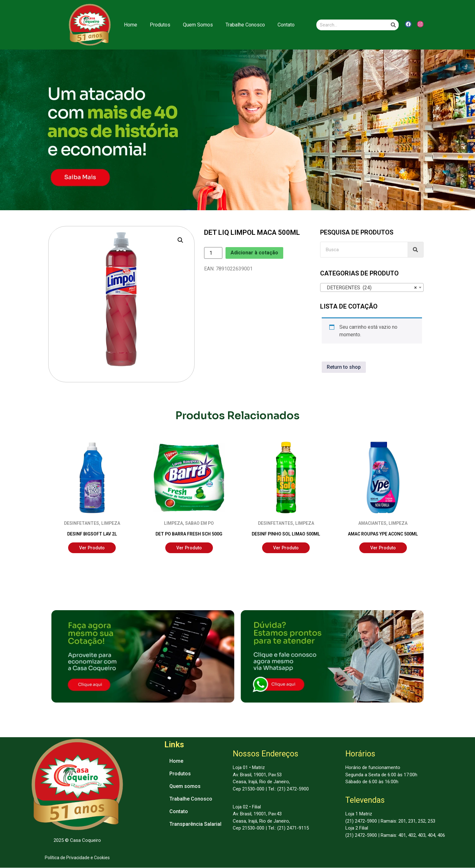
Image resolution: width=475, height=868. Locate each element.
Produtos (160, 25)
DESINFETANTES (82, 523)
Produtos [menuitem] (180, 774)
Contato (286, 25)
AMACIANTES (372, 523)
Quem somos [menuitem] (185, 787)
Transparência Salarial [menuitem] (195, 824)
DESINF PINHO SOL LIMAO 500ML (286, 534)
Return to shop (344, 367)
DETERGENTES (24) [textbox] (370, 288)
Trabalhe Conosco (245, 25)
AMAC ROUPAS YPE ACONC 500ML (383, 534)
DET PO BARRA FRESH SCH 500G (189, 534)
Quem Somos (198, 25)
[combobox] (372, 287)
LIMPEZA (111, 523)
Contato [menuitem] (179, 812)
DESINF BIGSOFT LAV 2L (92, 534)
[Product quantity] (213, 253)
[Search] (393, 25)
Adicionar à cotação (254, 253)
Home (131, 25)
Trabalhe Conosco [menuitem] (191, 799)
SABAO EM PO (199, 523)
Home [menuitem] (176, 761)
